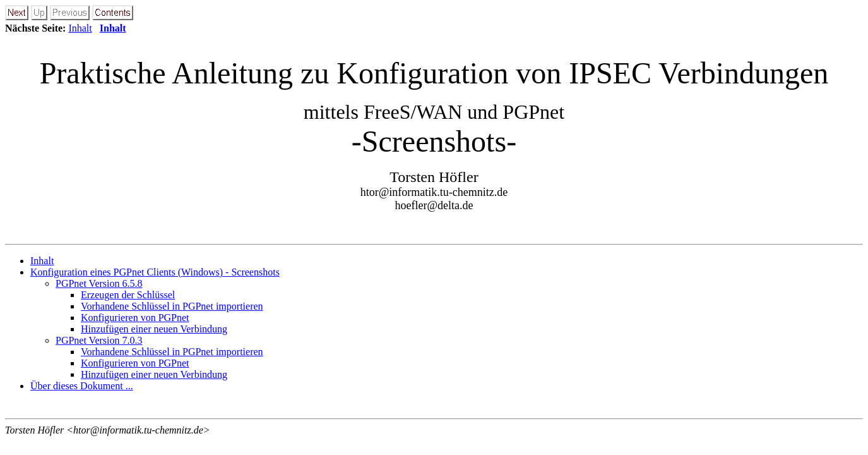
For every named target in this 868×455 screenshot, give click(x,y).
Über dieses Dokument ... (82, 386)
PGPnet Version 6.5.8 (99, 283)
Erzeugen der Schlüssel (128, 295)
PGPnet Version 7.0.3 (99, 340)
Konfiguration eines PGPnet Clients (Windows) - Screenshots (155, 272)
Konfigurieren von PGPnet (135, 318)
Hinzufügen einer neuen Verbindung (154, 329)
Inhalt (80, 28)
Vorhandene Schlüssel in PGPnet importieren (172, 306)
